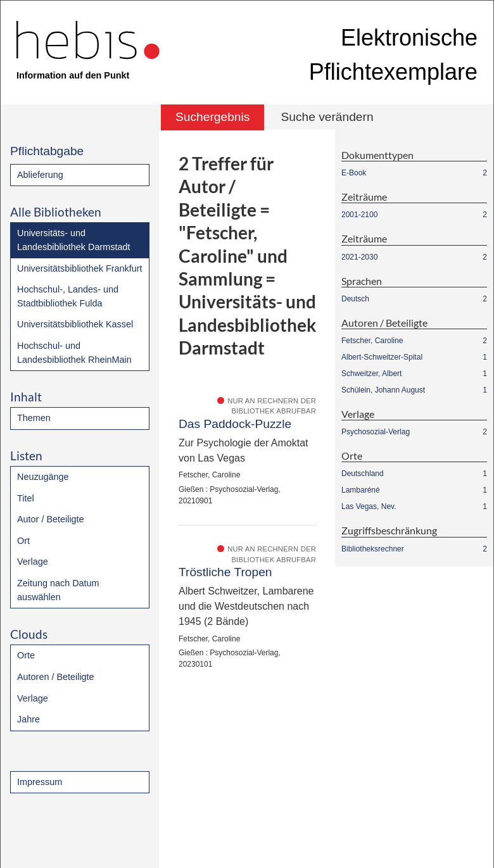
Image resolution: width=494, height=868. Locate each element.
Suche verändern (327, 117)
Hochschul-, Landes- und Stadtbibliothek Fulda (68, 296)
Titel (26, 498)
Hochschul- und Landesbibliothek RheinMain (74, 353)
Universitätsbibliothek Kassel (75, 324)
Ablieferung (40, 175)
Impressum (40, 782)
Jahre (28, 719)
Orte (26, 655)
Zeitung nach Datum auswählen (58, 590)
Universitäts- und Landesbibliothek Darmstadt (73, 240)
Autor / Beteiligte (51, 519)
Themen (34, 418)
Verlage (33, 562)
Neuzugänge (43, 477)
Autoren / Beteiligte (56, 677)
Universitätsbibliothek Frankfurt (80, 268)
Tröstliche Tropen (225, 572)
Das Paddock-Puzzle (235, 424)
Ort (23, 541)
